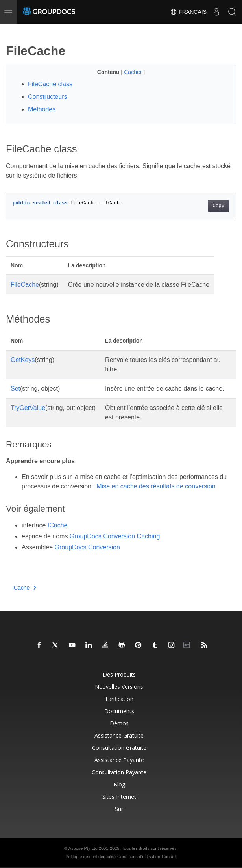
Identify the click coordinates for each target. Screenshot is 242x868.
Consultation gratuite (119, 748)
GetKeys (23, 360)
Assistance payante (119, 760)
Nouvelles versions (119, 687)
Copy (219, 206)
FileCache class (50, 84)
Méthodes (42, 109)
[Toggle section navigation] (13, 30)
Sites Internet (119, 797)
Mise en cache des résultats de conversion (156, 486)
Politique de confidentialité (91, 857)
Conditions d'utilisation (139, 857)
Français (188, 12)
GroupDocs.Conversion (87, 547)
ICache (58, 525)
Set (15, 389)
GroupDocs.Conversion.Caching (115, 536)
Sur (119, 809)
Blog (119, 784)
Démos (119, 723)
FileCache (25, 285)
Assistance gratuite (119, 735)
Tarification (119, 699)
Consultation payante (119, 772)
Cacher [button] (134, 72)
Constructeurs (48, 97)
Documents (119, 711)
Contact (169, 857)
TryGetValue (28, 408)
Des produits (119, 674)
